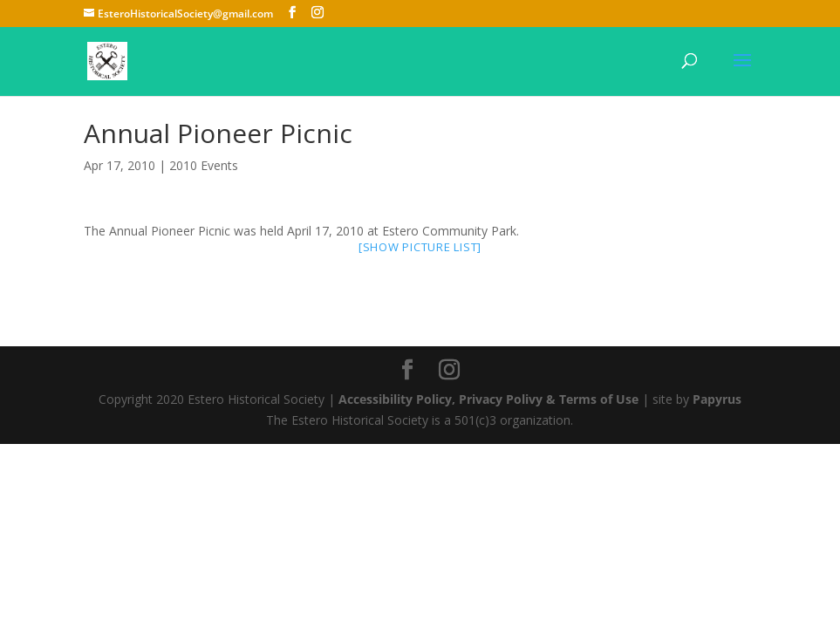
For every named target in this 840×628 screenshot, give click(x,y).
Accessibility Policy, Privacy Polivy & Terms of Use (488, 399)
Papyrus (717, 399)
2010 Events (204, 165)
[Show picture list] (420, 247)
